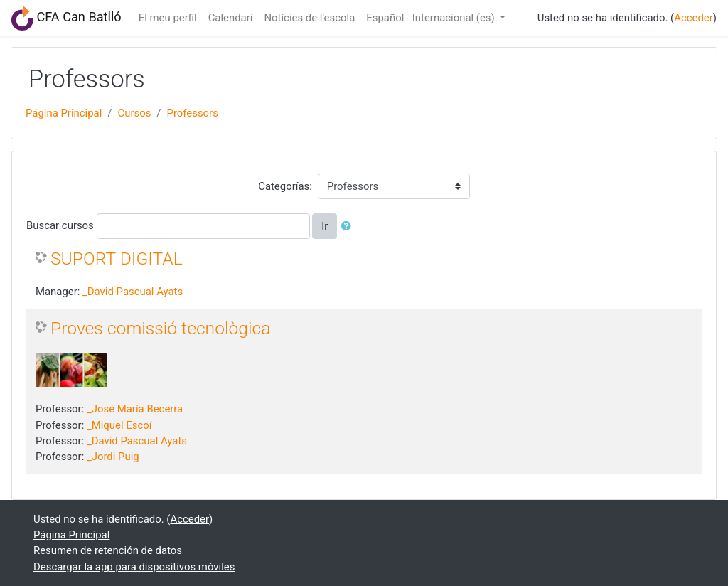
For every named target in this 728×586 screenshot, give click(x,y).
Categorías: (285, 186)
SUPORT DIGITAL (117, 259)
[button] (349, 226)
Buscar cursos (60, 225)
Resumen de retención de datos (108, 550)
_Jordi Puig (113, 457)
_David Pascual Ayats (133, 292)
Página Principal (64, 113)
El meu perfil (168, 18)
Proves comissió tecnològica (161, 328)
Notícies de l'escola (309, 18)
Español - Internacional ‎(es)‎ (432, 18)
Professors (192, 113)
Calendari (231, 18)
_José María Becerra (135, 409)
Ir (325, 226)
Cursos (134, 113)
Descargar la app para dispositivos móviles (134, 567)
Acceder (694, 18)
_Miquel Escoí (119, 425)
